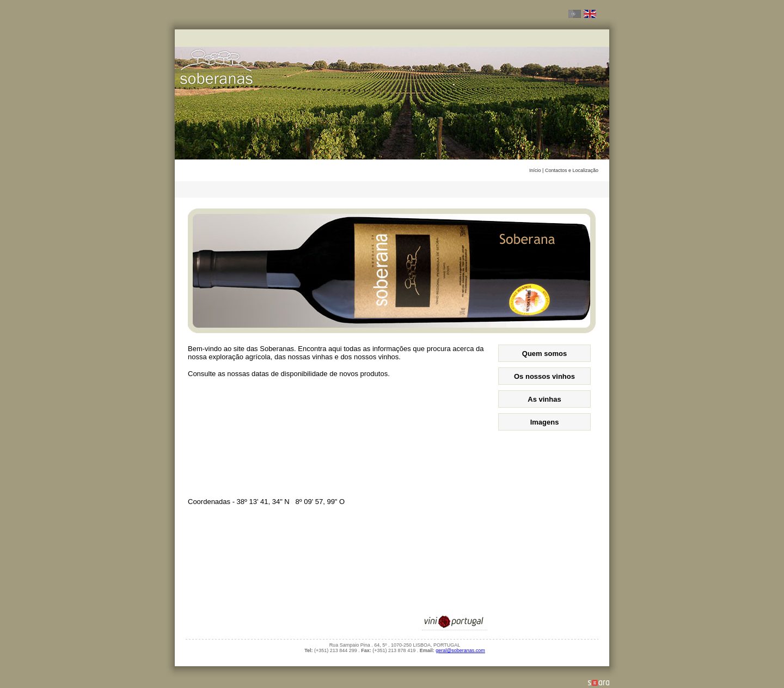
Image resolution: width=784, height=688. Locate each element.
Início (536, 170)
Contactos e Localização (572, 170)
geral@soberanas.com (460, 650)
